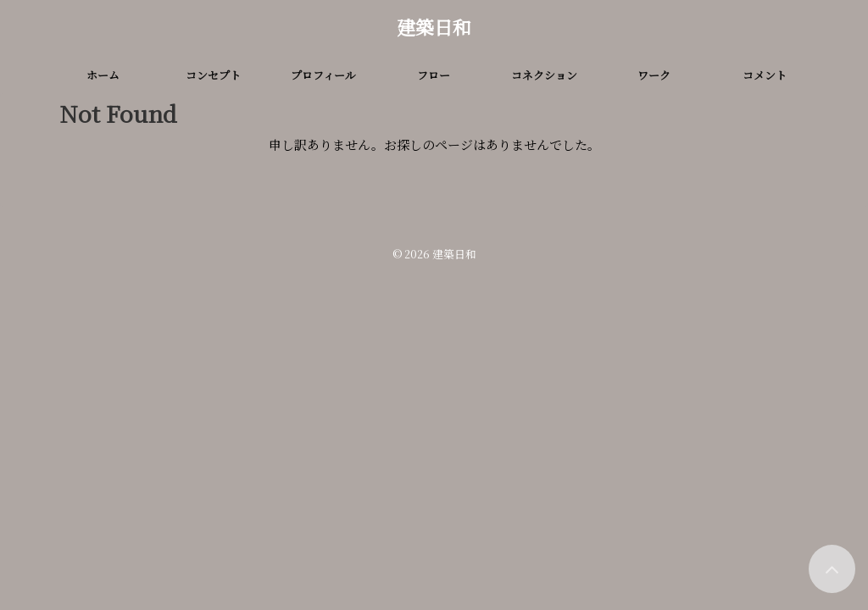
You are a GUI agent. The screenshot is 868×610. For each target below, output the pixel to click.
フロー (434, 75)
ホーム (103, 75)
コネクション (544, 75)
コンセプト (213, 75)
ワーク (654, 75)
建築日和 (434, 27)
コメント (765, 75)
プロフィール (323, 75)
